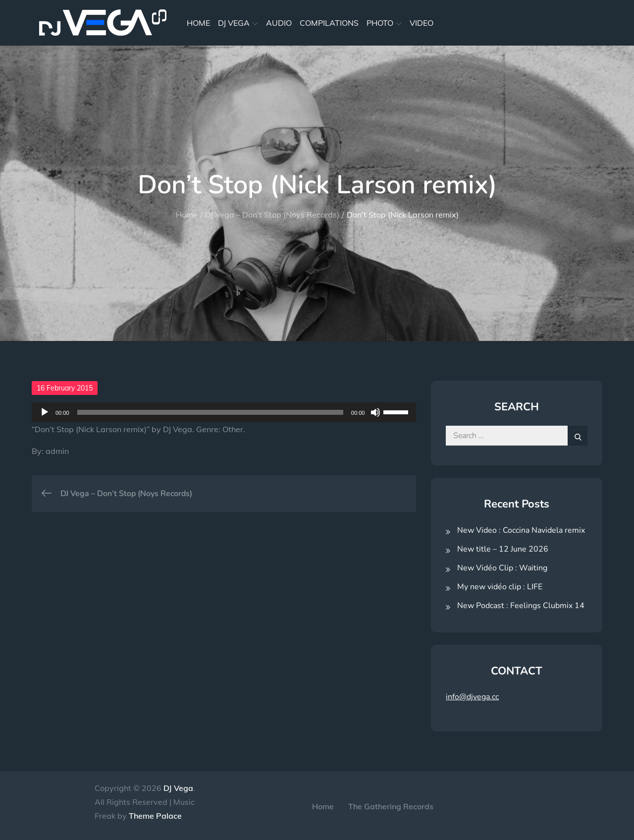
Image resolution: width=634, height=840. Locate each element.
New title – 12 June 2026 (503, 549)
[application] (224, 412)
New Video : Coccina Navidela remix (521, 530)
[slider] (210, 412)
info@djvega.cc (472, 697)
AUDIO (279, 23)
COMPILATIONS (329, 23)
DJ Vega (178, 788)
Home (323, 806)
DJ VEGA (238, 23)
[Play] (45, 412)
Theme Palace (155, 816)
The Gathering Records (391, 806)
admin (57, 451)
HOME (198, 23)
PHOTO (384, 23)
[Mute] (375, 412)
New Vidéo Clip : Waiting (502, 568)
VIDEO (422, 23)
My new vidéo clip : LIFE (500, 587)
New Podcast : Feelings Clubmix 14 (521, 606)
